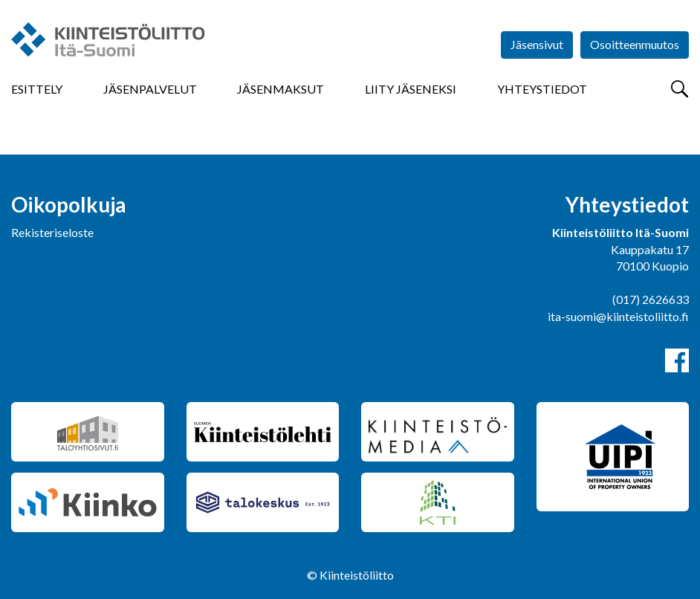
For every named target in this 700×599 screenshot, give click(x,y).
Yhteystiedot (542, 89)
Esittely (37, 89)
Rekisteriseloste (52, 232)
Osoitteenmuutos (635, 44)
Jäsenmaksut (281, 89)
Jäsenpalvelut (150, 89)
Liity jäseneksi (411, 89)
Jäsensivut (537, 44)
